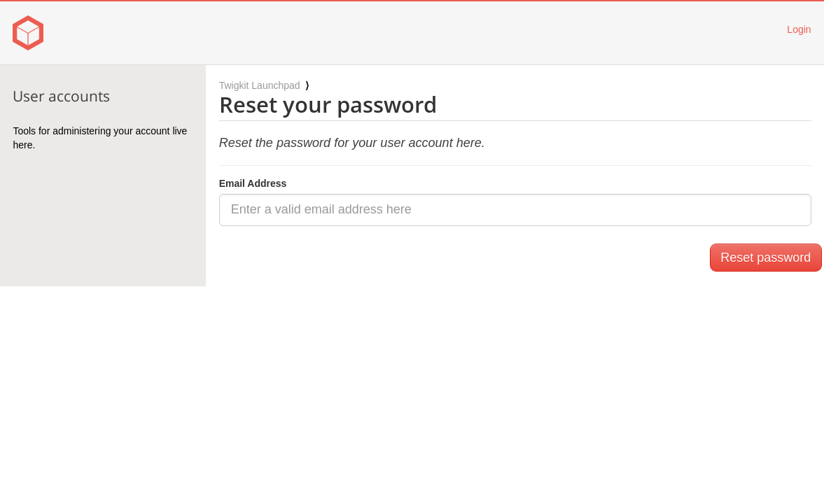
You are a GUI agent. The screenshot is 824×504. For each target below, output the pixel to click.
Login (799, 29)
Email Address (253, 183)
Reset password (766, 258)
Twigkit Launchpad (260, 85)
